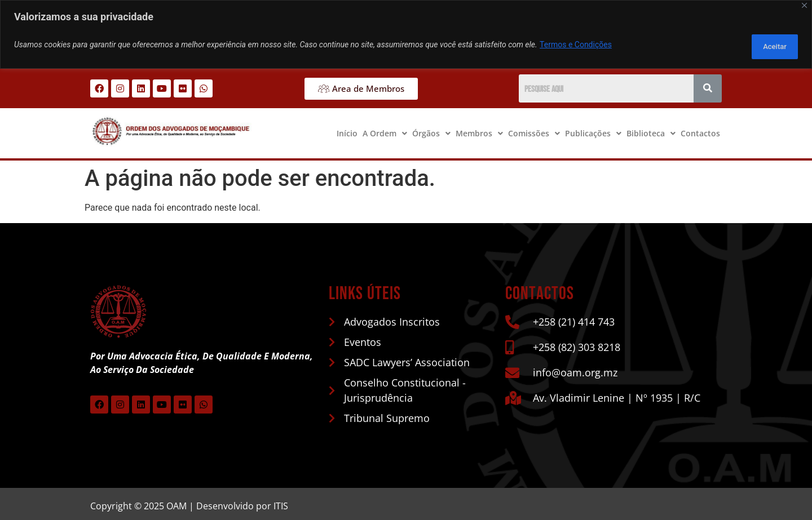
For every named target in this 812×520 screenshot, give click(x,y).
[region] (406, 32)
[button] (385, 129)
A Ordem (385, 129)
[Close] (804, 5)
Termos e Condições (576, 43)
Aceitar (769, 43)
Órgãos (431, 129)
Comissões (534, 129)
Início (347, 129)
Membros (479, 129)
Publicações (593, 129)
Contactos (700, 129)
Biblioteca (651, 129)
